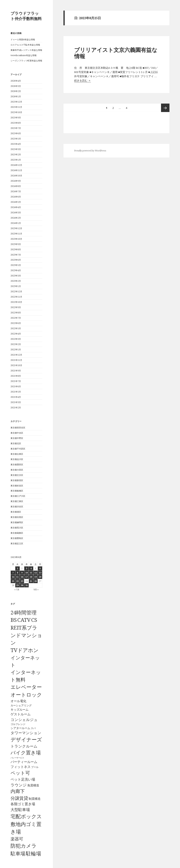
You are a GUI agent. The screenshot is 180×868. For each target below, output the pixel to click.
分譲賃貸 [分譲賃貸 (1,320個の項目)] (19, 798)
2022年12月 (16, 291)
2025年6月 (16, 133)
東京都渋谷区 (17, 507)
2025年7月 (16, 128)
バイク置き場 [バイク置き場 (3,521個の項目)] (26, 752)
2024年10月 (16, 176)
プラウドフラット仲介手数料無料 (26, 16)
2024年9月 (16, 181)
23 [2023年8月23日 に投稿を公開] (22, 581)
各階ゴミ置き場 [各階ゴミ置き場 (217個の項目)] (23, 804)
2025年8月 (16, 123)
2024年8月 (16, 186)
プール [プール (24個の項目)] (35, 767)
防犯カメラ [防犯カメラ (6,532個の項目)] (24, 846)
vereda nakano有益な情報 (24, 55)
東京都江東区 (17, 501)
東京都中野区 (17, 438)
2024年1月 (16, 223)
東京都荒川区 (17, 528)
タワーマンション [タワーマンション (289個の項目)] (26, 733)
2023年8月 (16, 249)
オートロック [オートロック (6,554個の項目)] (26, 695)
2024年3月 (16, 213)
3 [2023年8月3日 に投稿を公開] (26, 568)
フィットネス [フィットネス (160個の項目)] (21, 767)
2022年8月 (16, 313)
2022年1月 (16, 350)
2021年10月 (16, 365)
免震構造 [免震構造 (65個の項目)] (33, 785)
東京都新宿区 (17, 480)
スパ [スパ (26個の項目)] (33, 728)
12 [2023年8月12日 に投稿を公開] (36, 573)
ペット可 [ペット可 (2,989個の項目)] (20, 773)
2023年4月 (16, 270)
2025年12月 (16, 102)
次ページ (165, 108)
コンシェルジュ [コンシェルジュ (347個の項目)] (24, 719)
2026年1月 (16, 96)
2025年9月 (16, 118)
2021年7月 (16, 381)
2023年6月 (16, 260)
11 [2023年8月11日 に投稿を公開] (31, 573)
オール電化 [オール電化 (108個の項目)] (18, 701)
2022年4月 (16, 334)
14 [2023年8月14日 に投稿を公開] (13, 577)
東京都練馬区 (17, 522)
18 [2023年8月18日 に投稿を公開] (31, 577)
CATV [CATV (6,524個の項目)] (24, 620)
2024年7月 (16, 191)
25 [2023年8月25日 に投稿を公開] (31, 581)
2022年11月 (16, 297)
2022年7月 (16, 318)
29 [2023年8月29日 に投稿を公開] (17, 585)
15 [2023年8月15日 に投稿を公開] (17, 577)
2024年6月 (16, 197)
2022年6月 (16, 323)
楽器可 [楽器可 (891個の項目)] (17, 839)
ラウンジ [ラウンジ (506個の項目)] (19, 785)
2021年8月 (16, 376)
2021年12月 (16, 355)
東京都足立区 (17, 543)
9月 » (36, 590)
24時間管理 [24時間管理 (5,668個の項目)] (24, 612)
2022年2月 (16, 344)
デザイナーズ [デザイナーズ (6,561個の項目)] (26, 739)
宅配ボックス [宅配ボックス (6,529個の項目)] (26, 816)
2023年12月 (16, 228)
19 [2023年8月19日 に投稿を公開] (36, 577)
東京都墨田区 (17, 465)
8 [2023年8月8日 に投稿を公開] (17, 573)
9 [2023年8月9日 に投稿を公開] (22, 573)
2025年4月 (16, 144)
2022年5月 (16, 328)
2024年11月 (16, 170)
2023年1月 (16, 286)
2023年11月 (16, 234)
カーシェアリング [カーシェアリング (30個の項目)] (21, 705)
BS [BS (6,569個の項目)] (14, 620)
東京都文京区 (17, 475)
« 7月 (17, 590)
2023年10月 (16, 239)
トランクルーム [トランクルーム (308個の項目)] (24, 746)
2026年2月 (16, 91)
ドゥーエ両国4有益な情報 (23, 39)
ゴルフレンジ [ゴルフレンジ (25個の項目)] (18, 724)
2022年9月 (16, 307)
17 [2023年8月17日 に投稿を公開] (27, 577)
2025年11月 (16, 107)
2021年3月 (16, 402)
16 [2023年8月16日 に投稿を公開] (22, 577)
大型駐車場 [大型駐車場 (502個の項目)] (20, 810)
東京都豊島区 (17, 538)
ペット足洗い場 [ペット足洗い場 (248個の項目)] (23, 779)
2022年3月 (16, 339)
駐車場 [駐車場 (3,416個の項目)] (18, 853)
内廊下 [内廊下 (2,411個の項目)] (18, 791)
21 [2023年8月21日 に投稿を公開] (13, 581)
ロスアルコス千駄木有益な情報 (25, 45)
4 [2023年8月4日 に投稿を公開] (31, 568)
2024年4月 (16, 207)
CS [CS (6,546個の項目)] (34, 620)
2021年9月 (16, 371)
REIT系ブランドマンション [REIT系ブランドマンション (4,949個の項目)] (26, 635)
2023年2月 (16, 281)
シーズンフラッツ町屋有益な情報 (26, 61)
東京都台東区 (17, 454)
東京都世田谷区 (18, 428)
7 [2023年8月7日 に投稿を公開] (13, 573)
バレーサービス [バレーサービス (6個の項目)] (17, 758)
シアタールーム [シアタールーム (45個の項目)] (20, 728)
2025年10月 (16, 112)
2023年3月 (16, 276)
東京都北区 (16, 443)
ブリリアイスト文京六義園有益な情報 (116, 53)
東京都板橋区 (17, 491)
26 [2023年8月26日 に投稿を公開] (36, 581)
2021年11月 (16, 360)
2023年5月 (16, 265)
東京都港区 (16, 512)
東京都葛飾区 (17, 533)
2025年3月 (16, 149)
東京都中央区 (17, 433)
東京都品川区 (17, 459)
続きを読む (83, 80)
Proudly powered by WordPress (90, 151)
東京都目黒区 (17, 517)
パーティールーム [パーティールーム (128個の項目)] (24, 762)
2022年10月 (16, 302)
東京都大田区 (17, 470)
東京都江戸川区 (18, 496)
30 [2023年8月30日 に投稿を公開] (22, 585)
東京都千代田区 (18, 449)
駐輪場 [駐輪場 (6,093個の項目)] (33, 853)
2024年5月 (16, 202)
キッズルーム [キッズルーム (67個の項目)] (20, 709)
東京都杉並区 (17, 486)
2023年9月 (16, 244)
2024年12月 (16, 165)
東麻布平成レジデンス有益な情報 (26, 50)
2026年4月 (16, 81)
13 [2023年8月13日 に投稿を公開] (40, 573)
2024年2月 (16, 218)
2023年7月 (16, 255)
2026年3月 (16, 86)
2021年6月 (16, 386)
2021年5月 (16, 392)
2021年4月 (16, 397)
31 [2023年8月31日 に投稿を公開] (27, 585)
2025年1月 (16, 160)
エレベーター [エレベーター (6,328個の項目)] (26, 687)
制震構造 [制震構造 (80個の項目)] (35, 799)
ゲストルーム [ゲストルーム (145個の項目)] (21, 714)
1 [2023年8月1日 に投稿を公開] (17, 568)
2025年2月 (16, 154)
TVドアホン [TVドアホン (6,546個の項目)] (25, 650)
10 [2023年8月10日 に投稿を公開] (27, 573)
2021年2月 (16, 408)
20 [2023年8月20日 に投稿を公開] (40, 577)
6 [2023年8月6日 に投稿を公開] (40, 568)
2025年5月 (16, 139)
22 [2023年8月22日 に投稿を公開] (17, 581)
